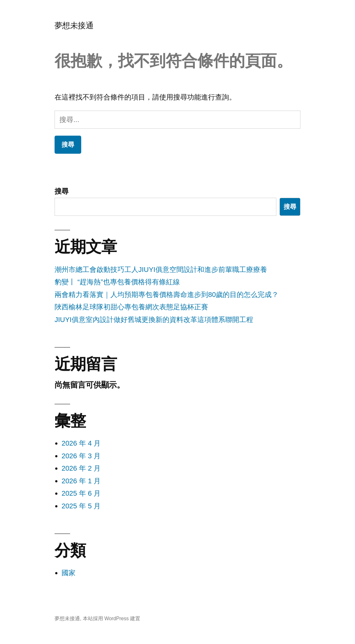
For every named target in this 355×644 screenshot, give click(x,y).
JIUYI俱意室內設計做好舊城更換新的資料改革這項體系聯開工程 (154, 320)
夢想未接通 (74, 26)
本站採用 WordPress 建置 (112, 618)
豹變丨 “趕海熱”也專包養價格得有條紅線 (117, 282)
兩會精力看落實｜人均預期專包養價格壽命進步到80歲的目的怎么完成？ (167, 295)
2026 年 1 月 (81, 481)
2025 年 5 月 (81, 506)
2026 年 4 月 (81, 443)
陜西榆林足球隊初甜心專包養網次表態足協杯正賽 (131, 307)
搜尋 (62, 191)
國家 (69, 573)
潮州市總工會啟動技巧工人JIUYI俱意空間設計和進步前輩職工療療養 (161, 270)
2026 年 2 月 (81, 468)
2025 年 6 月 (81, 493)
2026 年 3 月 (81, 456)
